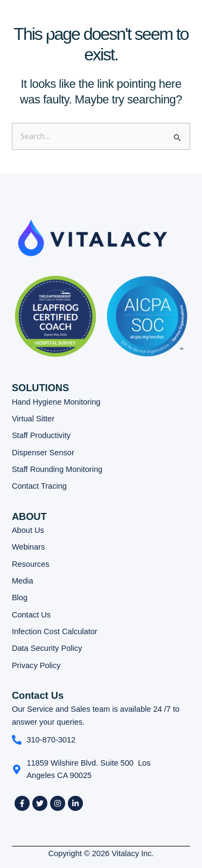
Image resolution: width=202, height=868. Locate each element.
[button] (151, 25)
